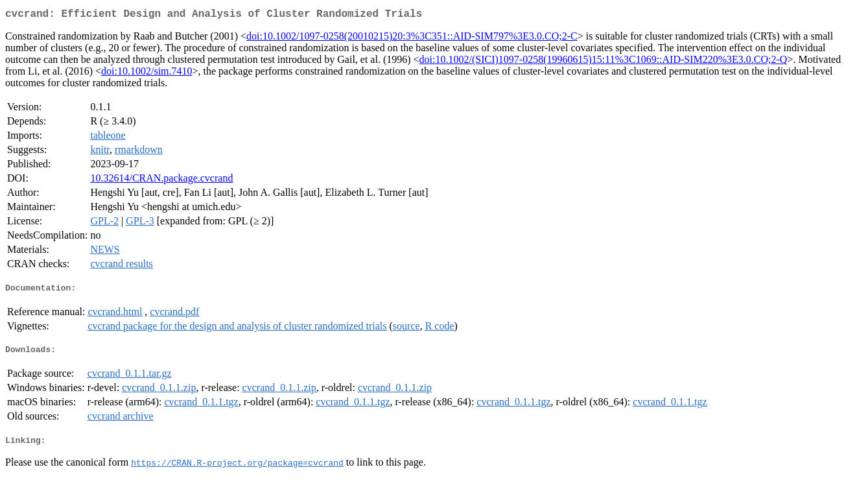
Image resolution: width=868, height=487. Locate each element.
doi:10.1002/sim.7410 (147, 74)
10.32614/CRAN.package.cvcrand (161, 181)
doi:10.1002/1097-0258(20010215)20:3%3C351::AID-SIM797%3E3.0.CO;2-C (412, 39)
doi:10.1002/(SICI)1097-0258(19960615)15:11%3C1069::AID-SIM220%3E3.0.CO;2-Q (604, 62)
